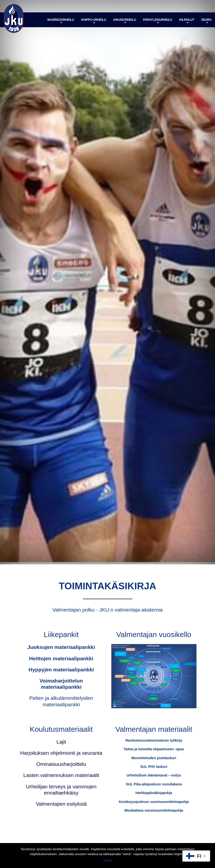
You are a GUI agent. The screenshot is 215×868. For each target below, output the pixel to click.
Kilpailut (187, 21)
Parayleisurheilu (158, 21)
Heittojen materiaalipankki (61, 658)
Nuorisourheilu (61, 21)
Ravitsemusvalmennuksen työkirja (154, 740)
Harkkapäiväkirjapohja (154, 793)
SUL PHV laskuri (154, 767)
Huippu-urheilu (94, 21)
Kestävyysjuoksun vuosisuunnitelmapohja (154, 802)
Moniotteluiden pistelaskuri (154, 758)
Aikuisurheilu (125, 21)
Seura (206, 21)
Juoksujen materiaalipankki (61, 647)
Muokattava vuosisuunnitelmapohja (154, 810)
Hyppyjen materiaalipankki (61, 670)
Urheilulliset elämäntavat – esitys (154, 775)
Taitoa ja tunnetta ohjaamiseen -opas (154, 749)
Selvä (108, 860)
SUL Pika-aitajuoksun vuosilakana (154, 784)
